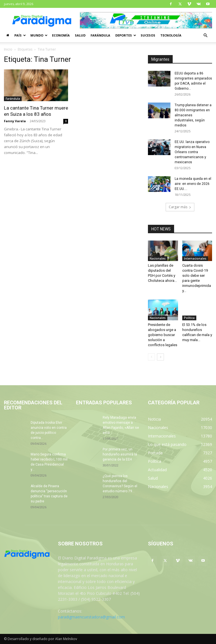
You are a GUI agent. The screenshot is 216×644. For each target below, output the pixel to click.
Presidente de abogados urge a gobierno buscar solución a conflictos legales (163, 335)
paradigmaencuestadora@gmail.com (91, 617)
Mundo (39, 35)
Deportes (126, 35)
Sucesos (148, 35)
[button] (205, 36)
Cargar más (180, 207)
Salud (80, 35)
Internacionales (195, 258)
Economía (61, 35)
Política (189, 318)
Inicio (8, 49)
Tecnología (171, 35)
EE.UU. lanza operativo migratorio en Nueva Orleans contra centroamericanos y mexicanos (192, 152)
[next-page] (160, 357)
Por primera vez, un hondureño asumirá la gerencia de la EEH (120, 454)
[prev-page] (151, 357)
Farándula (100, 35)
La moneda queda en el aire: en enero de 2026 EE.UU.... (193, 184)
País (20, 35)
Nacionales (158, 258)
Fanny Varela (15, 121)
